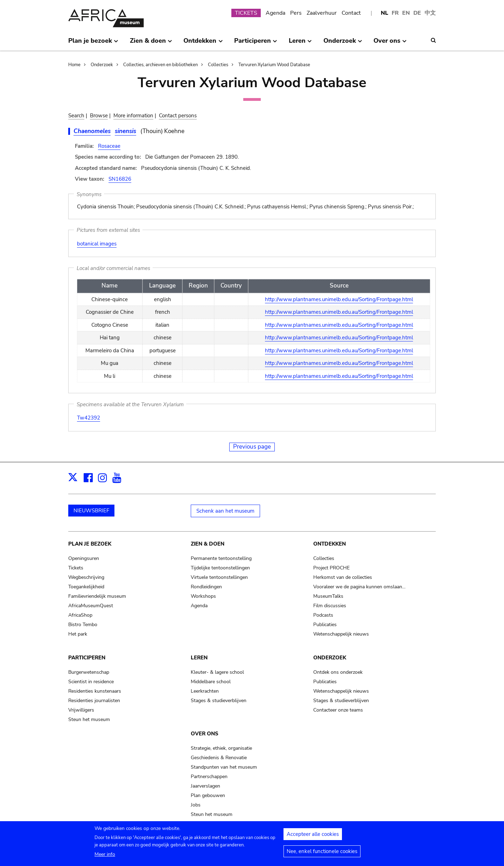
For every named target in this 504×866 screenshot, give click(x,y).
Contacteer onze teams (338, 710)
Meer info (105, 857)
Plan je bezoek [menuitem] (93, 43)
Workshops (203, 596)
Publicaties (325, 625)
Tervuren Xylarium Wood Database (274, 65)
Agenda (275, 13)
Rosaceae (109, 146)
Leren (199, 658)
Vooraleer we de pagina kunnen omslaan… (359, 587)
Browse (99, 116)
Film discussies (330, 606)
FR (395, 13)
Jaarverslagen (205, 786)
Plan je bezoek (90, 544)
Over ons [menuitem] (390, 43)
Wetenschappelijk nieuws (341, 634)
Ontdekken (330, 544)
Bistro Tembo (83, 625)
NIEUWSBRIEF (91, 511)
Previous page (252, 447)
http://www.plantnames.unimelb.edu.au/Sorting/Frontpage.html (339, 299)
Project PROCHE (331, 568)
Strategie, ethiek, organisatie (221, 748)
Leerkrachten (205, 691)
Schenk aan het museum (225, 511)
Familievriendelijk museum (97, 596)
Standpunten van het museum (224, 767)
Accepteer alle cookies (313, 837)
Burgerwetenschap (89, 672)
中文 (430, 13)
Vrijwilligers (81, 710)
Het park (78, 634)
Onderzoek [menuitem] (343, 43)
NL (384, 13)
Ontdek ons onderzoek (338, 672)
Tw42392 (89, 418)
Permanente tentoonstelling (221, 558)
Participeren (87, 658)
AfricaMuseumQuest (91, 606)
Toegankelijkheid (86, 587)
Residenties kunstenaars (95, 691)
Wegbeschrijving (86, 577)
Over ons (205, 734)
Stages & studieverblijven (219, 701)
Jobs (196, 805)
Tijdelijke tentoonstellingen (220, 568)
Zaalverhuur (322, 13)
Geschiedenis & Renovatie (219, 758)
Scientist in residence (91, 682)
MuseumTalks (328, 596)
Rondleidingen (206, 587)
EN (406, 13)
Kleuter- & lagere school (217, 672)
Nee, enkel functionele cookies (322, 854)
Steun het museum (89, 719)
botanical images (97, 244)
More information (133, 116)
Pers (296, 13)
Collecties (218, 65)
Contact (351, 13)
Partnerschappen (209, 777)
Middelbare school (211, 682)
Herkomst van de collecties (343, 577)
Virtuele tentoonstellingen (219, 577)
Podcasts (323, 615)
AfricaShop (80, 615)
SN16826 (120, 179)
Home (74, 65)
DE (417, 13)
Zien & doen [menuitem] (151, 43)
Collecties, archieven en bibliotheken (160, 65)
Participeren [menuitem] (256, 43)
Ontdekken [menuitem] (203, 43)
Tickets (76, 568)
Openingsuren (84, 558)
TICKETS (246, 13)
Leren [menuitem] (300, 43)
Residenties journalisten (94, 701)
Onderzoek (102, 65)
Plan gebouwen (208, 795)
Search (76, 116)
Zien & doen (208, 544)
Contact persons (178, 116)
